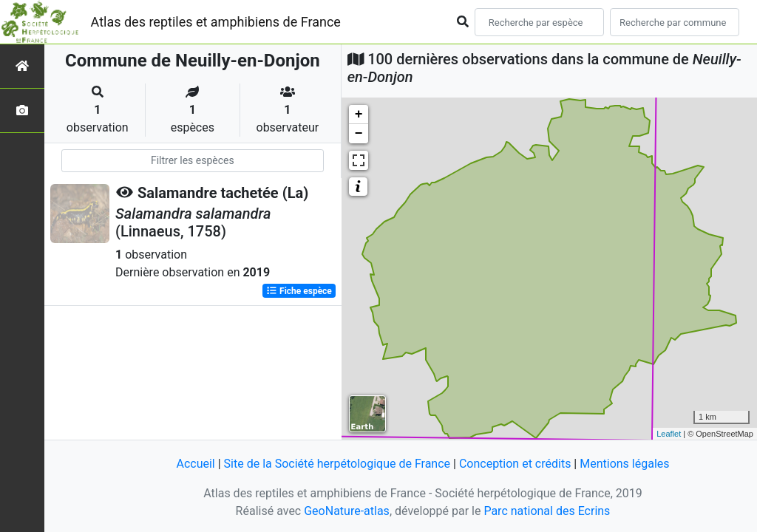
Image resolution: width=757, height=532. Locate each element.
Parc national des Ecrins (547, 511)
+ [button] (359, 115)
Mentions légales (624, 464)
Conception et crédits (515, 464)
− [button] (359, 134)
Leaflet (669, 434)
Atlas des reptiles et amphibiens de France (216, 22)
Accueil (195, 464)
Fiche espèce (299, 291)
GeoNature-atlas (347, 511)
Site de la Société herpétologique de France (337, 464)
